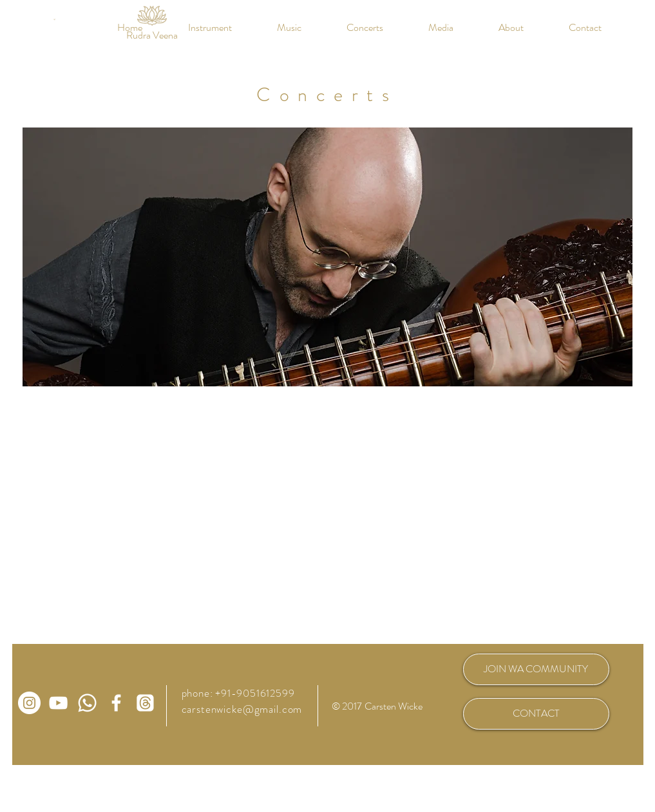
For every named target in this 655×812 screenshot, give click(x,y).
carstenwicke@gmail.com (242, 709)
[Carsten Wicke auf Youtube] (58, 703)
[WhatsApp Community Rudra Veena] (87, 703)
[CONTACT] (536, 714)
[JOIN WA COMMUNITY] (536, 669)
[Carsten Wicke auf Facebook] (116, 703)
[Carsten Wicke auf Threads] (145, 703)
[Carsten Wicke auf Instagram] (29, 703)
